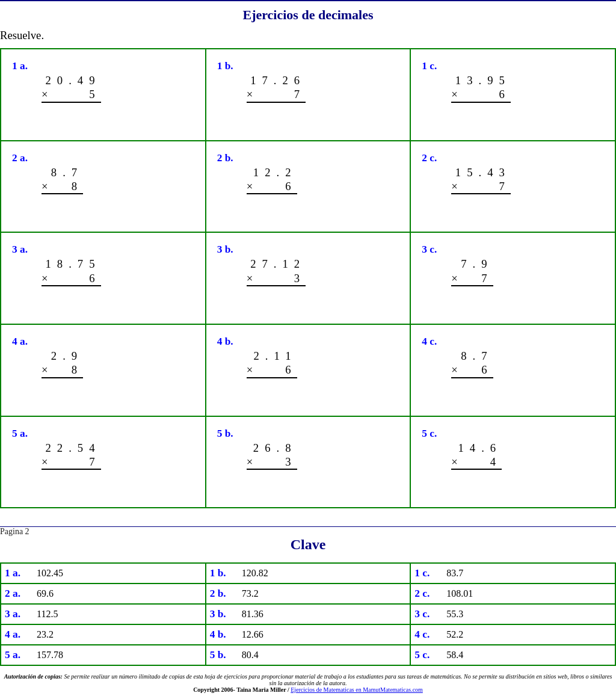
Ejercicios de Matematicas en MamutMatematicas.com (357, 690)
